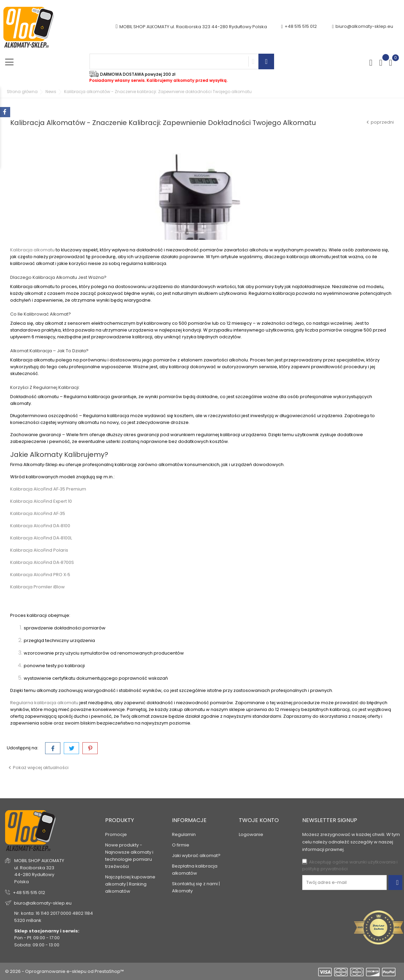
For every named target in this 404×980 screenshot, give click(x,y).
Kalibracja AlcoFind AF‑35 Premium (48, 489)
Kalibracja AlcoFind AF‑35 (38, 513)
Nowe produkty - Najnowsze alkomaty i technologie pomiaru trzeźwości (129, 856)
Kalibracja (22, 501)
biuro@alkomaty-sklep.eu (363, 27)
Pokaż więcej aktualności (38, 768)
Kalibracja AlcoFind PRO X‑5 (40, 575)
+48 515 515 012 (29, 893)
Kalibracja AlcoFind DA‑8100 (40, 526)
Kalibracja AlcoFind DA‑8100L (41, 538)
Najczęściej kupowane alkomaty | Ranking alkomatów (130, 884)
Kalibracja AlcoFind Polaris (39, 550)
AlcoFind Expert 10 (53, 501)
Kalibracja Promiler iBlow (37, 587)
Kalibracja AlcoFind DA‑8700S (42, 562)
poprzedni (379, 122)
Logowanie (251, 834)
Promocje (116, 834)
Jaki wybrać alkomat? (196, 856)
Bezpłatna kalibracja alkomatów (195, 870)
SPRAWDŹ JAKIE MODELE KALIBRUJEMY (65, 601)
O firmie (181, 845)
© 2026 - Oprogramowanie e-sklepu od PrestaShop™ (64, 971)
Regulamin (184, 834)
